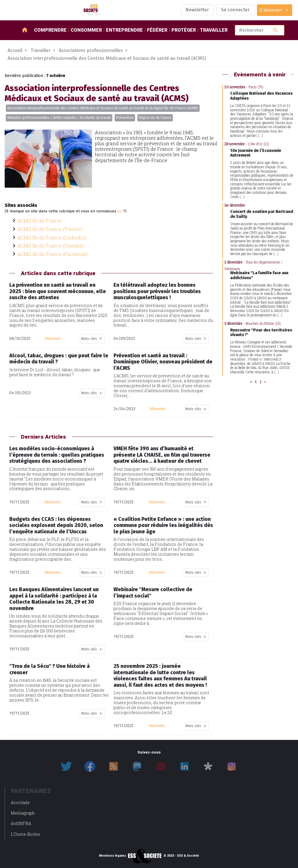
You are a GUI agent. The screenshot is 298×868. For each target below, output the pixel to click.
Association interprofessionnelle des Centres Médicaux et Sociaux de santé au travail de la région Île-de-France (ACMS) (103, 108)
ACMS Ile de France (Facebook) (53, 254)
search (275, 30)
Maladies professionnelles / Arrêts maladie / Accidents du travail (59, 118)
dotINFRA (21, 823)
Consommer (86, 30)
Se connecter (235, 10)
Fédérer (157, 30)
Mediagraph (23, 813)
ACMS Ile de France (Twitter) (50, 229)
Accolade (20, 802)
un (120, 211)
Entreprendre (124, 30)
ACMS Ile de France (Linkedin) (52, 237)
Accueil (15, 50)
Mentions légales (112, 856)
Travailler (214, 30)
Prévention (125, 118)
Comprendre (50, 30)
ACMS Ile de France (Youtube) (51, 246)
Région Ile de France (155, 118)
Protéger (184, 30)
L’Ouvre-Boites (25, 834)
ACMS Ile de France (40, 221)
